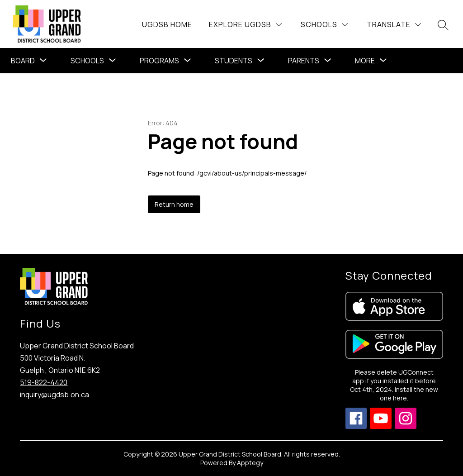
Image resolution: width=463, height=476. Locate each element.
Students (234, 61)
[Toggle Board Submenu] (43, 61)
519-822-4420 (44, 382)
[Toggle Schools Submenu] (113, 61)
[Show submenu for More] (365, 61)
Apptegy (250, 463)
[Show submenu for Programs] (159, 61)
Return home (174, 204)
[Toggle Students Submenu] (261, 61)
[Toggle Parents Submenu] (328, 61)
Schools (87, 61)
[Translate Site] (394, 25)
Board (23, 61)
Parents (304, 61)
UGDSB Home (167, 24)
